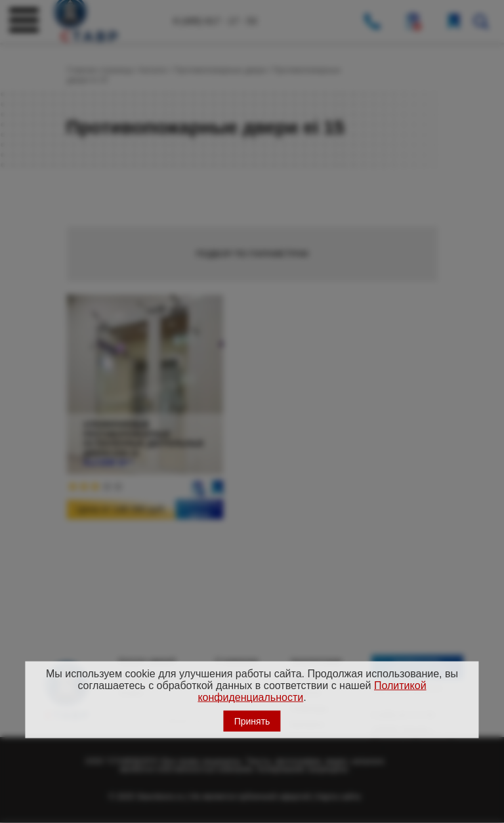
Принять (252, 721)
